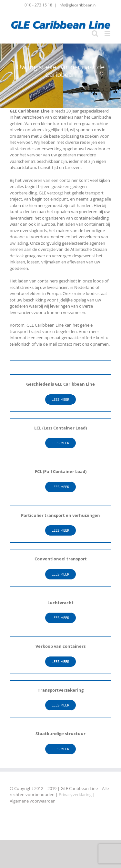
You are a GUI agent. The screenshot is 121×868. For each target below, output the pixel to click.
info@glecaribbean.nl (77, 5)
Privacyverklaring (75, 794)
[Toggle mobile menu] (108, 33)
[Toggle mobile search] (95, 33)
